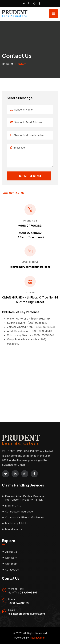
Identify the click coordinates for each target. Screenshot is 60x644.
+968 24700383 (30, 226)
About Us (11, 552)
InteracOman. (38, 638)
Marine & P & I (14, 506)
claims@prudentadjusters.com (27, 614)
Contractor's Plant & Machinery (24, 517)
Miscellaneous (14, 529)
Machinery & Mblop (17, 523)
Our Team (11, 564)
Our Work (11, 558)
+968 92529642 (30, 233)
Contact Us (12, 570)
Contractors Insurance (19, 512)
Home (6, 64)
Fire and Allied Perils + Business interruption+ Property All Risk (25, 498)
